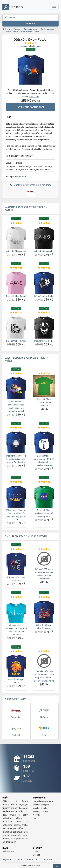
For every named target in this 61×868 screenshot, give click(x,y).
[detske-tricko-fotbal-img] (16, 237)
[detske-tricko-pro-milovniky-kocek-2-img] (44, 611)
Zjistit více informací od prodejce (30, 190)
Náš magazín (8, 852)
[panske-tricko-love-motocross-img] (16, 563)
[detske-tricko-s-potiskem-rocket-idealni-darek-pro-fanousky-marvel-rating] (16, 373)
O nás (36, 852)
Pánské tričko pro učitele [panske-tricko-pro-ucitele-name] (16, 681)
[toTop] (57, 866)
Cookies (37, 855)
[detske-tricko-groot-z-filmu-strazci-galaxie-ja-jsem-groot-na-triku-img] (16, 441)
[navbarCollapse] (54, 6)
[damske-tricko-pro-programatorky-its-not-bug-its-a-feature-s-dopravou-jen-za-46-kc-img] (44, 661)
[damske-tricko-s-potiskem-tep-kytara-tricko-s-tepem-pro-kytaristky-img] (16, 611)
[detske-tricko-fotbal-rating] (16, 223)
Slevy (35, 818)
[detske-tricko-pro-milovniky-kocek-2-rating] (44, 597)
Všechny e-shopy (40, 812)
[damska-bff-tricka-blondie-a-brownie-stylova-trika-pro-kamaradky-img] (44, 559)
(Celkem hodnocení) (31, 46)
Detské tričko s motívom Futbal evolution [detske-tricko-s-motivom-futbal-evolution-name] (44, 402)
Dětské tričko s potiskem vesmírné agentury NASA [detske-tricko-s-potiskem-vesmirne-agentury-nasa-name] (44, 513)
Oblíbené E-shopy (15, 699)
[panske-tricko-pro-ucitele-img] (16, 665)
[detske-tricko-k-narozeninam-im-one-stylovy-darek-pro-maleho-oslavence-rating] (44, 428)
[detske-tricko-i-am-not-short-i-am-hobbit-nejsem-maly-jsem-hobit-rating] (16, 482)
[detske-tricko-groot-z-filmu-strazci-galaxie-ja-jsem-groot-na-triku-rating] (16, 428)
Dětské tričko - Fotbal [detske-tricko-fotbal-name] (16, 251)
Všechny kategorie (41, 805)
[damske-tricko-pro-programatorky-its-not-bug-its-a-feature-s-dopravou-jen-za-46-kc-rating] (44, 651)
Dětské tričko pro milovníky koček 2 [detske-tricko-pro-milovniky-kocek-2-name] (44, 627)
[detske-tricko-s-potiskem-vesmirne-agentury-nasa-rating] (44, 482)
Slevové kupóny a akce (43, 801)
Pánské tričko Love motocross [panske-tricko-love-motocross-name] (16, 579)
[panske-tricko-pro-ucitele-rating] (16, 651)
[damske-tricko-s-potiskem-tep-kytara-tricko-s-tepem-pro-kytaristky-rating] (16, 597)
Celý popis (34, 96)
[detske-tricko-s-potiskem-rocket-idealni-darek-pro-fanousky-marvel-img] (16, 387)
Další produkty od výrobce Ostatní (26, 536)
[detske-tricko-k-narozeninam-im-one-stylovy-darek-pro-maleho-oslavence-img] (44, 441)
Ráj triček (7, 859)
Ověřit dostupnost (30, 107)
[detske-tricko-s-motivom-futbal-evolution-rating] (44, 373)
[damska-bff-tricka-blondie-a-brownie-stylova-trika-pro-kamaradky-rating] (44, 549)
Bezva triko (20, 176)
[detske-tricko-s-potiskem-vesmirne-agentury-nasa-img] (44, 496)
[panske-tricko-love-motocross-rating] (16, 549)
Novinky (37, 815)
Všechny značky (40, 808)
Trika (20, 859)
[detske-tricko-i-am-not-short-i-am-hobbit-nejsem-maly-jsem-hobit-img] (16, 496)
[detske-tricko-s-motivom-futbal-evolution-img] (44, 386)
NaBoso (48, 859)
